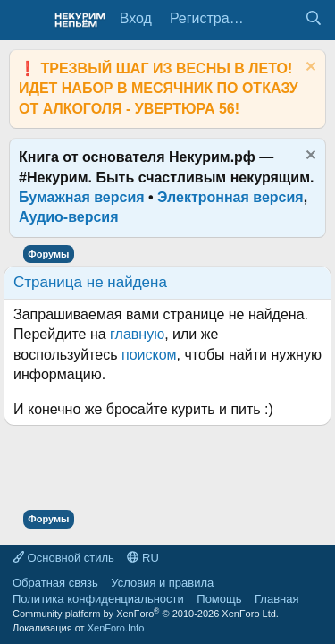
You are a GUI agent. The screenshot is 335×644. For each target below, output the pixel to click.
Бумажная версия (82, 197)
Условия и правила (162, 583)
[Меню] (25, 21)
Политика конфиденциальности (98, 599)
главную (137, 334)
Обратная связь (55, 583)
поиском (149, 355)
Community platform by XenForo (146, 614)
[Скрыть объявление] (309, 68)
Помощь (219, 599)
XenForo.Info (116, 628)
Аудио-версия (69, 217)
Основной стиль (63, 558)
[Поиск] (313, 19)
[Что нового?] (277, 19)
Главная (276, 599)
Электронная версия (230, 197)
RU (142, 558)
